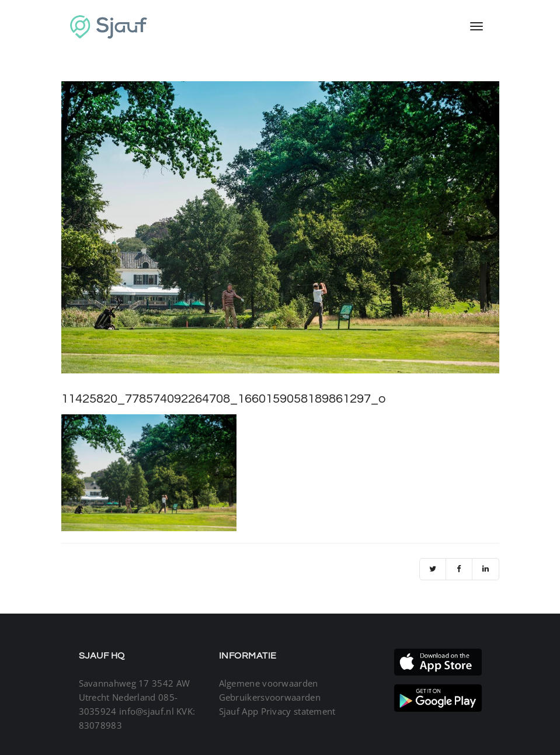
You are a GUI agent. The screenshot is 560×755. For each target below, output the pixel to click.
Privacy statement (298, 711)
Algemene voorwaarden (269, 683)
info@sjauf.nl (147, 711)
